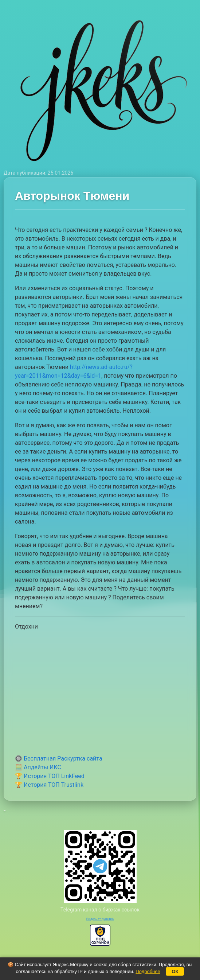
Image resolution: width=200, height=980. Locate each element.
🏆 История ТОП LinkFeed (50, 776)
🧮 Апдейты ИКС (38, 767)
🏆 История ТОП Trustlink (49, 785)
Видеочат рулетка (100, 919)
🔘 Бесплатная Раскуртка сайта (59, 759)
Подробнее (148, 971)
